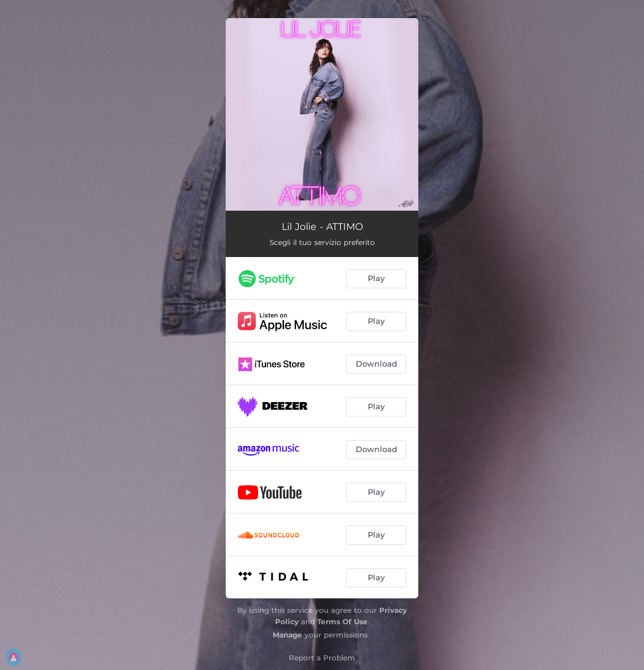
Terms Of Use (342, 622)
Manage (287, 635)
